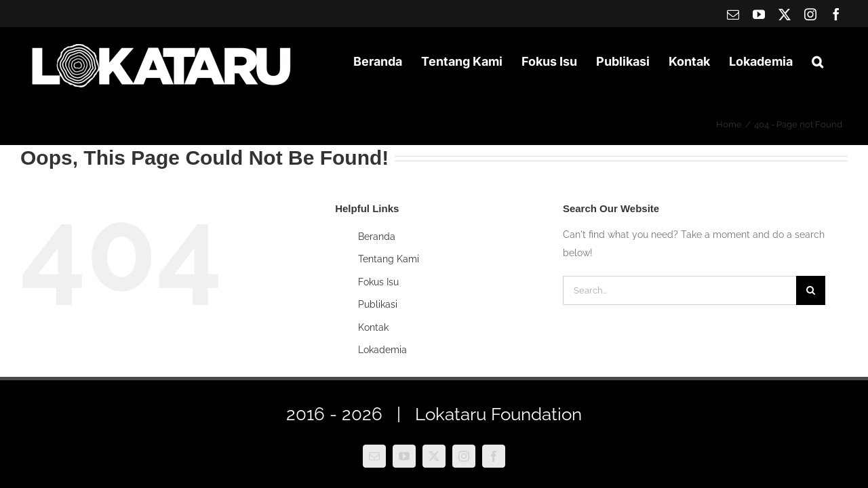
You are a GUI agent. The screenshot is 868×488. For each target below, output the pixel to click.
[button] (836, 61)
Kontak (373, 327)
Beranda (377, 237)
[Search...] (679, 290)
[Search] (811, 290)
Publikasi (378, 304)
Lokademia (382, 350)
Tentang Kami (389, 259)
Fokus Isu (378, 282)
